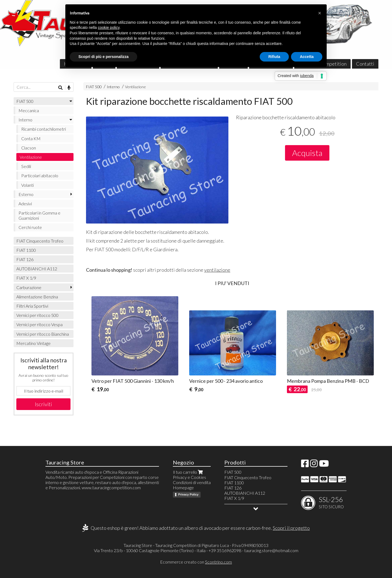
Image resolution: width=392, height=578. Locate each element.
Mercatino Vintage (33, 343)
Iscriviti (43, 404)
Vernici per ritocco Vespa (39, 324)
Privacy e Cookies (189, 477)
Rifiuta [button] (274, 57)
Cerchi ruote (30, 227)
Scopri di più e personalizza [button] (103, 57)
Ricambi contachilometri (44, 129)
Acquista (307, 153)
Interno (113, 87)
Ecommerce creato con (196, 562)
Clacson (29, 148)
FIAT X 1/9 (26, 278)
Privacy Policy (189, 494)
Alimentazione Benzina (37, 297)
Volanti (27, 185)
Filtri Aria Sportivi (32, 306)
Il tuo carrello (188, 472)
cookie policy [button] (109, 27)
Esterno (26, 194)
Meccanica (29, 110)
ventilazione (217, 270)
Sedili (26, 166)
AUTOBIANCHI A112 (37, 269)
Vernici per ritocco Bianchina (43, 334)
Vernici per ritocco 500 (37, 315)
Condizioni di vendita (192, 482)
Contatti (365, 64)
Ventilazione (135, 87)
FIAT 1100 (26, 250)
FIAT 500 (94, 87)
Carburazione (29, 287)
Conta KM (31, 138)
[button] (320, 13)
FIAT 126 (25, 259)
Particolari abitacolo (40, 175)
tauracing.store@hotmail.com (271, 550)
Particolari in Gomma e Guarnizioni (39, 215)
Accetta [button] (307, 57)
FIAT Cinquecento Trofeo (40, 241)
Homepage (183, 487)
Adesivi (25, 204)
